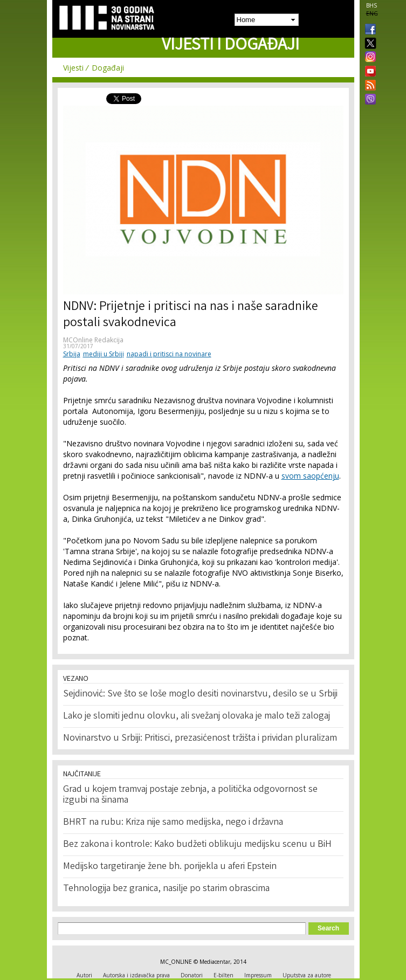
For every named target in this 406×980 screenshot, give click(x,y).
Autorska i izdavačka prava (136, 975)
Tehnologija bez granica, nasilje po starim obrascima (166, 889)
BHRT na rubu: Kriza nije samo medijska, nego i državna (173, 823)
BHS (371, 5)
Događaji (108, 68)
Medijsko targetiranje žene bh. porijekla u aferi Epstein (170, 867)
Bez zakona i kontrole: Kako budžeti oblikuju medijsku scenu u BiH (197, 845)
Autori (84, 975)
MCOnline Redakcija (93, 340)
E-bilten (223, 975)
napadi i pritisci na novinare (169, 354)
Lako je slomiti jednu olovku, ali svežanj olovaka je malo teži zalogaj (197, 716)
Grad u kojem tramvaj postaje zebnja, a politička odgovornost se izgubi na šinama (190, 795)
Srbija (72, 354)
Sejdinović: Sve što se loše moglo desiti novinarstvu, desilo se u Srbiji (200, 694)
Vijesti (73, 68)
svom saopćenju (310, 476)
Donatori (192, 975)
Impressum (258, 975)
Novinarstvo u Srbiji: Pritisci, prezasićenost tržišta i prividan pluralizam (200, 739)
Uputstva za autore (307, 975)
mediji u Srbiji (104, 354)
